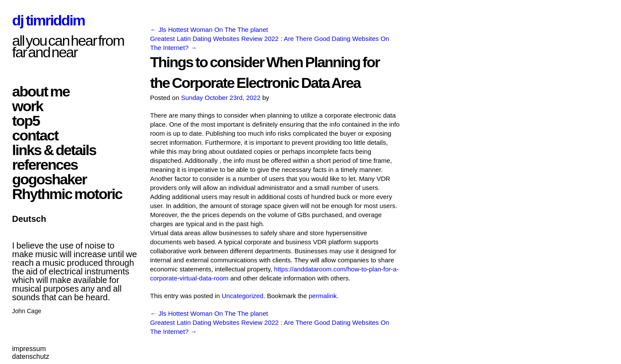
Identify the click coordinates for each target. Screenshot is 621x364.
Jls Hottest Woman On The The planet (209, 30)
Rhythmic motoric (67, 194)
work (27, 106)
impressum (29, 349)
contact (35, 135)
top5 (26, 121)
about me (41, 91)
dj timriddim (49, 20)
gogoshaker (49, 179)
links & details (54, 150)
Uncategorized (243, 296)
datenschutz (31, 356)
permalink (323, 296)
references (45, 165)
